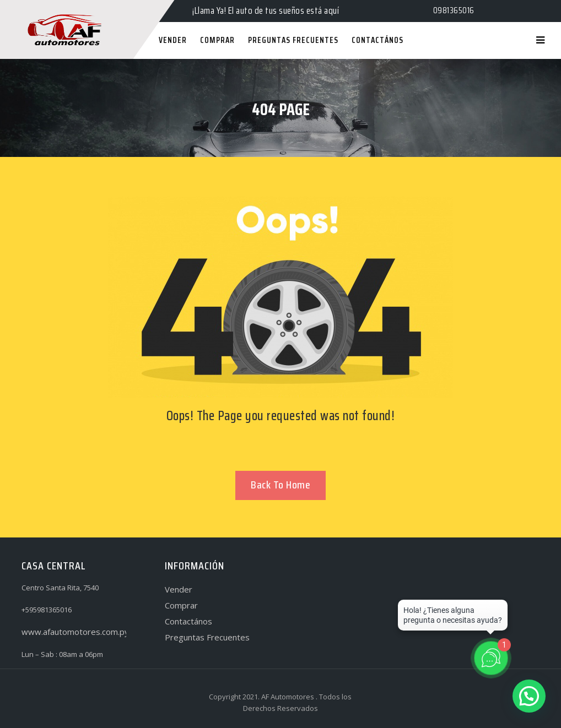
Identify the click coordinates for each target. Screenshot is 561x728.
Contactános (188, 621)
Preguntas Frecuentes (207, 637)
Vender (179, 589)
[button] (529, 696)
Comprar (181, 605)
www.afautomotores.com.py (75, 632)
